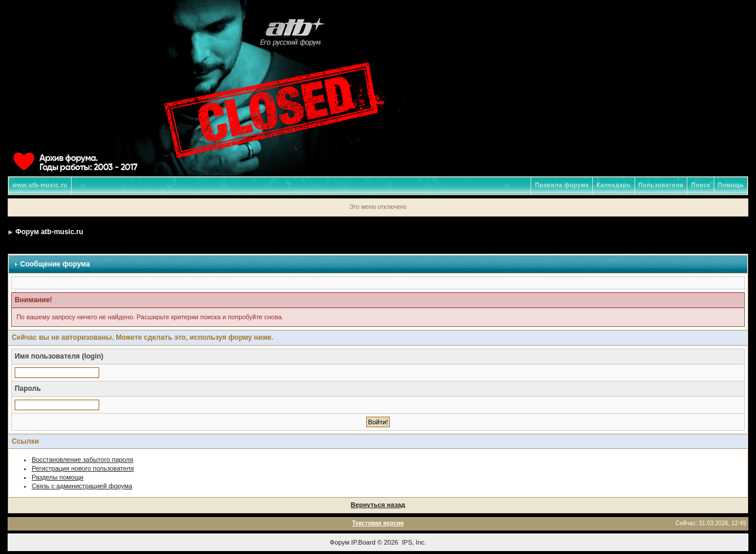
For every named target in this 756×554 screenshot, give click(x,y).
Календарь (613, 185)
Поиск (701, 185)
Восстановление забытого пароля (82, 460)
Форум (340, 542)
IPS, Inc (414, 542)
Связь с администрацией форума (82, 486)
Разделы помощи (58, 477)
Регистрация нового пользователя (83, 468)
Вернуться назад (378, 505)
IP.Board (363, 542)
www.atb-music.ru (40, 185)
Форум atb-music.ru (49, 232)
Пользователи (661, 185)
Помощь (731, 185)
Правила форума (562, 185)
